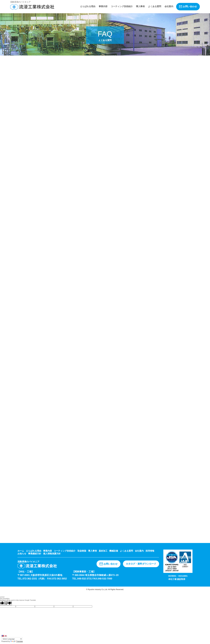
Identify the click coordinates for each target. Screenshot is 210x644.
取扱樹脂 (82, 551)
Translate (17, 641)
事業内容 (103, 6)
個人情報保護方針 (52, 554)
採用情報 (150, 551)
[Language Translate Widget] (12, 639)
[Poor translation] (8, 603)
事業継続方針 (35, 554)
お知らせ (22, 554)
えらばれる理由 (88, 6)
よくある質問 (155, 6)
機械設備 (114, 551)
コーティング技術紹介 (122, 6)
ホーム (21, 551)
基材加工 (103, 551)
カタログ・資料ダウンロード (141, 564)
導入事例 (140, 6)
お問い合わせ (188, 7)
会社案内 (169, 6)
